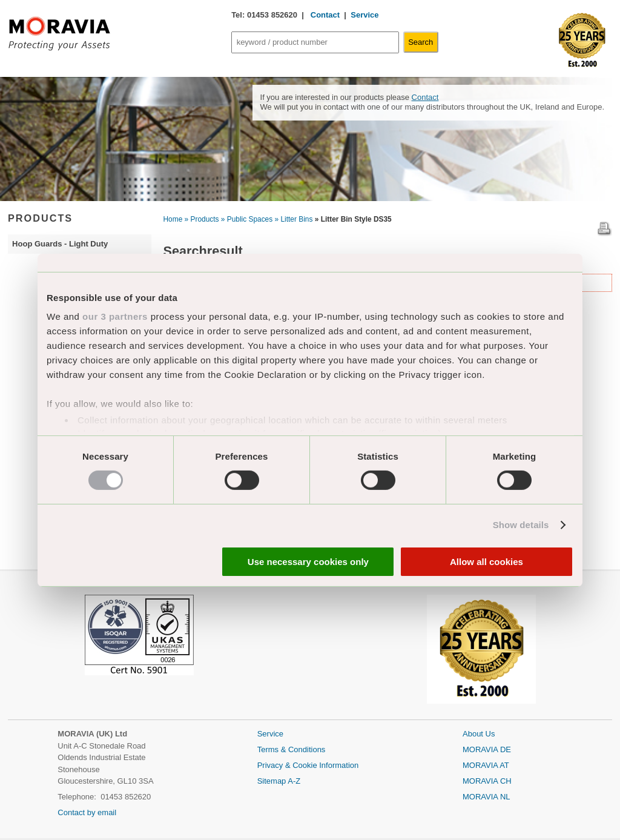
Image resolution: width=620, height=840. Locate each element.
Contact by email (87, 812)
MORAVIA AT (486, 765)
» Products (202, 219)
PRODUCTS (40, 218)
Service (364, 15)
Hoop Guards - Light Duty (60, 244)
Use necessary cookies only (308, 562)
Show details (521, 525)
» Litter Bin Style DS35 (353, 219)
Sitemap (273, 781)
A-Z (294, 781)
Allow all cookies (486, 562)
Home (173, 219)
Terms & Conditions (292, 749)
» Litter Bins (294, 219)
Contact (324, 15)
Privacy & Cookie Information (308, 765)
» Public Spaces (247, 219)
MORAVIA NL (486, 797)
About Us (479, 734)
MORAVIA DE (487, 749)
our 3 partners (115, 316)
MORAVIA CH (487, 781)
